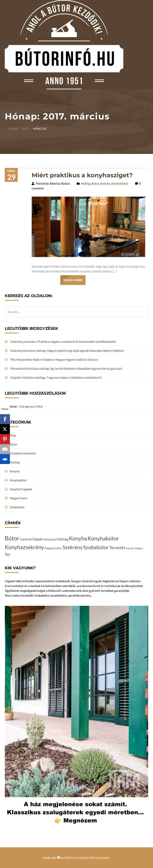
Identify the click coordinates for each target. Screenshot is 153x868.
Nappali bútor (19, 498)
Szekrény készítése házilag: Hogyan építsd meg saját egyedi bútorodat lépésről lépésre (67, 351)
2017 (25, 129)
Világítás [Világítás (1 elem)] (139, 548)
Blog (87, 183)
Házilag (15, 462)
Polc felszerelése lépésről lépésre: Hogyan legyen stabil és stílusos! (54, 360)
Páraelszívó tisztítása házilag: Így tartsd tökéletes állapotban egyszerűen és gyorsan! (66, 368)
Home (13, 129)
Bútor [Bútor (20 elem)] (12, 538)
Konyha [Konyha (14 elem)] (78, 538)
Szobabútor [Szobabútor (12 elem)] (96, 547)
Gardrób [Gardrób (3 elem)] (26, 539)
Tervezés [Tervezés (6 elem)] (117, 548)
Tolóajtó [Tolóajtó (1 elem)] (130, 548)
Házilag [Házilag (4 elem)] (62, 539)
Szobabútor (17, 507)
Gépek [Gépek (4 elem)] (37, 539)
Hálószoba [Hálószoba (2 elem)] (50, 539)
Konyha (105, 183)
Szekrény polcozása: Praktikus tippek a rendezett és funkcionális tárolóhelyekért (63, 342)
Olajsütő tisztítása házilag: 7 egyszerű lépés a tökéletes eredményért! (56, 377)
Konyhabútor (120, 183)
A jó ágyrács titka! (31, 406)
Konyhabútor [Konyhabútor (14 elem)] (103, 538)
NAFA (68, 858)
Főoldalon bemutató (23, 453)
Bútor (95, 183)
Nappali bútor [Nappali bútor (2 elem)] (53, 548)
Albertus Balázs (99, 858)
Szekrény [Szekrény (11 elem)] (73, 547)
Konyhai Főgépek (21, 489)
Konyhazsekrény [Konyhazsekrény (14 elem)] (24, 547)
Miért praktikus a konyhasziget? (82, 175)
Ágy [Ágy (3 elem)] (7, 554)
